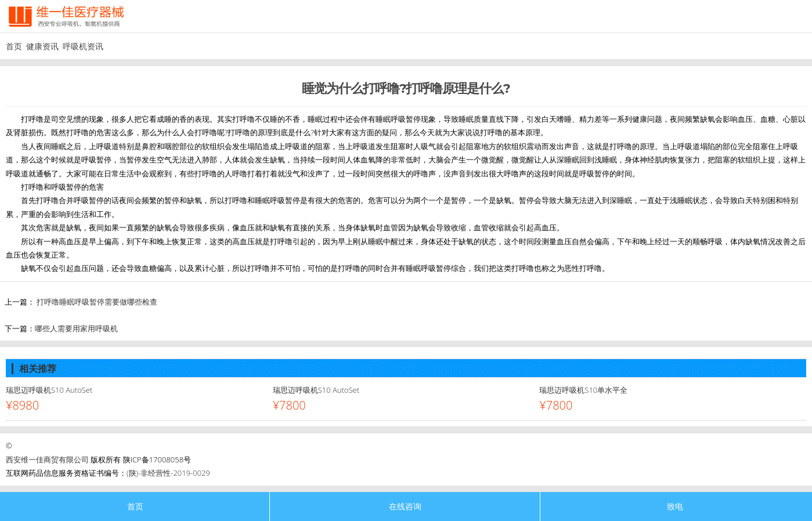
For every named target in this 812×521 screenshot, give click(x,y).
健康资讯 (42, 46)
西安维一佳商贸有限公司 (47, 460)
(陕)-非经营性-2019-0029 (168, 473)
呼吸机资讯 (83, 46)
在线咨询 (405, 506)
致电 (675, 506)
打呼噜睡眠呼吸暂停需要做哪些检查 (97, 302)
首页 (14, 46)
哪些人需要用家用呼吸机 (76, 328)
